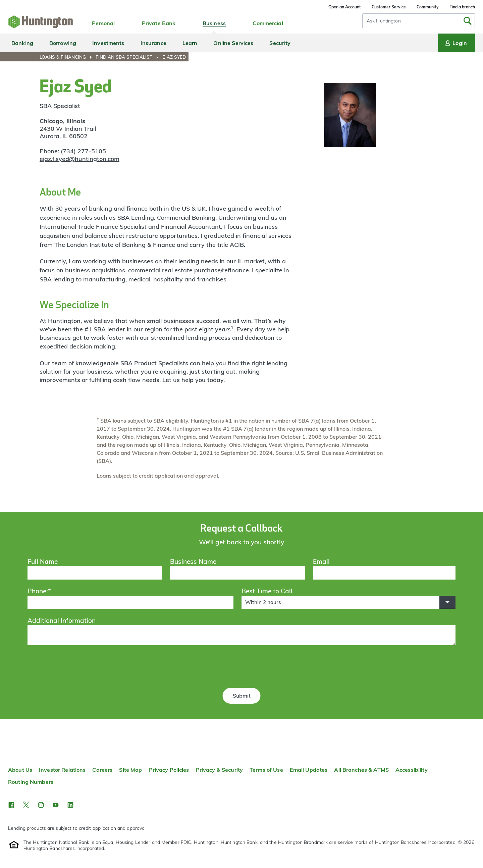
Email (321, 561)
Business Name (193, 561)
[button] (348, 602)
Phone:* (39, 591)
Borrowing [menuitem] (63, 43)
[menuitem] (67, 57)
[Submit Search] (468, 21)
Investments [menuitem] (108, 43)
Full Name (43, 561)
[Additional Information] (241, 635)
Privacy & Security (219, 770)
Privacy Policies (169, 770)
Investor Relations (62, 770)
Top (451, 750)
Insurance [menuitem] (153, 43)
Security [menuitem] (280, 43)
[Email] (384, 573)
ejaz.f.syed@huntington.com (79, 159)
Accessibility (412, 770)
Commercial (268, 23)
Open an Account (345, 7)
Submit (242, 696)
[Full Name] (95, 573)
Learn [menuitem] (190, 43)
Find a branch (462, 7)
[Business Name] (237, 573)
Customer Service (389, 7)
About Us (20, 770)
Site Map (130, 770)
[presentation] (241, 668)
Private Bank (159, 23)
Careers (102, 770)
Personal (103, 23)
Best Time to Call (267, 591)
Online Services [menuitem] (233, 43)
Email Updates (309, 770)
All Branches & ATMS (361, 770)
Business (214, 23)
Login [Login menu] (455, 43)
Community (428, 7)
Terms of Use (266, 770)
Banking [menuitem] (22, 43)
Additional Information (62, 620)
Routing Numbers (31, 782)
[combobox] (419, 21)
